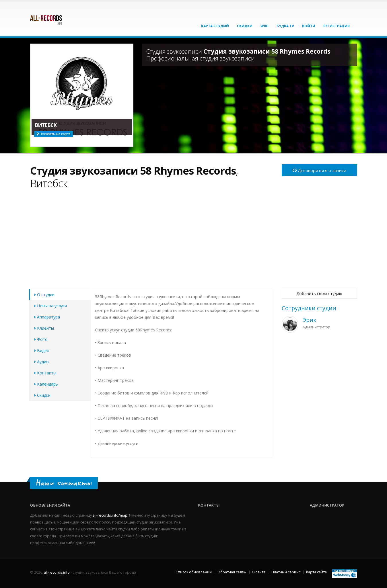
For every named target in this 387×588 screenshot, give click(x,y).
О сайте (259, 572)
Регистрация (337, 26)
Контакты (45, 373)
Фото (41, 339)
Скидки (245, 26)
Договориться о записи (319, 170)
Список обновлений (194, 572)
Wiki (265, 26)
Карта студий (215, 26)
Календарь (46, 384)
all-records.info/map (110, 515)
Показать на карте (54, 134)
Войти (309, 26)
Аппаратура (47, 317)
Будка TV (285, 26)
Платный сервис (286, 572)
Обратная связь (232, 572)
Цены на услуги (51, 306)
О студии (44, 295)
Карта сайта (316, 572)
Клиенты (44, 328)
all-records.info (57, 572)
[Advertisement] (152, 242)
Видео (42, 350)
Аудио (42, 362)
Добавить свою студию (319, 293)
